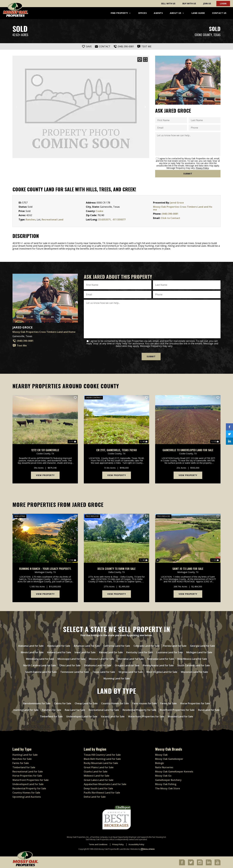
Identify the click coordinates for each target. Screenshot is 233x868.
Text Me (20, 346)
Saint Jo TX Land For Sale (188, 569)
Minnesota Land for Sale (40, 659)
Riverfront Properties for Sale (177, 710)
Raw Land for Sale (75, 710)
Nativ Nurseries (164, 767)
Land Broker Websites (129, 849)
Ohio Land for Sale (70, 665)
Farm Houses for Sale (145, 703)
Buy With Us (189, 3)
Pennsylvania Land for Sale (158, 665)
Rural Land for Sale (209, 710)
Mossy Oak (161, 754)
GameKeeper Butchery (168, 780)
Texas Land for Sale (104, 672)
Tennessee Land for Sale (75, 672)
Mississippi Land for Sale (71, 659)
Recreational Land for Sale (104, 710)
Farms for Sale (169, 703)
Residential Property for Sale (139, 710)
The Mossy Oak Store (168, 788)
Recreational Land (52, 220)
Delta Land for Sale (95, 797)
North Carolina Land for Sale (40, 665)
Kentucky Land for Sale (140, 652)
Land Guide (198, 13)
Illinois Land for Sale (32, 652)
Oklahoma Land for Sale (98, 665)
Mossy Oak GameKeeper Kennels (174, 771)
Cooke (99, 211)
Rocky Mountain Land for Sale (101, 763)
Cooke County (203, 35)
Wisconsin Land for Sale (194, 672)
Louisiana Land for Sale (170, 652)
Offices (143, 13)
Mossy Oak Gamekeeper (169, 759)
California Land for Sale (117, 646)
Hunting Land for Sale (26, 710)
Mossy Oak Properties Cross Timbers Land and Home (183, 208)
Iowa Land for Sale (85, 652)
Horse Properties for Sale (195, 703)
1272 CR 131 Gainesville (45, 450)
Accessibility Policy (136, 844)
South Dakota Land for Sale (41, 672)
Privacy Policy (202, 168)
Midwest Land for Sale (97, 776)
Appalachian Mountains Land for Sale (105, 784)
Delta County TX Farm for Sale (116, 569)
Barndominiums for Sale (37, 703)
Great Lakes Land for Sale (99, 780)
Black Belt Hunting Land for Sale (102, 759)
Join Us (207, 3)
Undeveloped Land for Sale (82, 716)
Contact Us (219, 13)
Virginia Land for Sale (131, 672)
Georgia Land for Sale (202, 646)
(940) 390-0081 (170, 214)
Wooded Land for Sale (180, 716)
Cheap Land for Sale (86, 703)
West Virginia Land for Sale (162, 672)
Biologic (160, 763)
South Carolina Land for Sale (194, 665)
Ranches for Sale (52, 710)
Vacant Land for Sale (113, 716)
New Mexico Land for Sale (192, 659)
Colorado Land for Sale (147, 646)
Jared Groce (177, 203)
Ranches (31, 220)
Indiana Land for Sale (59, 652)
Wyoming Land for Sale (117, 678)
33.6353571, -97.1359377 (112, 220)
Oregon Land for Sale (127, 665)
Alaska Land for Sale (59, 646)
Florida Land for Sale (175, 646)
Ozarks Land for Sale (96, 771)
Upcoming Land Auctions (27, 797)
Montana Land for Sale (131, 659)
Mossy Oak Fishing (166, 784)
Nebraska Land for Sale (161, 659)
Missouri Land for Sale (101, 659)
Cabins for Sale (63, 703)
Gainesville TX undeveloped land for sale (188, 450)
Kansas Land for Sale (111, 652)
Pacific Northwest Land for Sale (102, 792)
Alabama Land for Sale (31, 646)
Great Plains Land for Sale (99, 767)
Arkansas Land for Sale (87, 646)
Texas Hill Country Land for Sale (102, 754)
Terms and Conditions (98, 844)
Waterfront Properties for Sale (146, 716)
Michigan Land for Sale (199, 652)
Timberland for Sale (51, 716)
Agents (158, 13)
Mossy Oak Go (163, 776)
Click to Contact (170, 218)
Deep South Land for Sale (98, 788)
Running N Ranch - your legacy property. (45, 569)
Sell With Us (168, 3)
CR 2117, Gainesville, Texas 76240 (116, 450)
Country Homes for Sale (115, 703)
